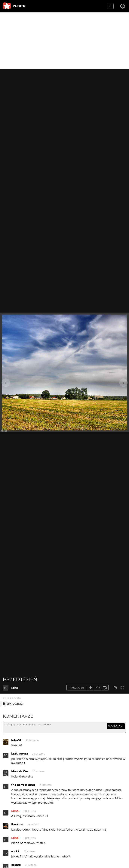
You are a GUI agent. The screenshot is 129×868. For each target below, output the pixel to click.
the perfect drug (23, 786)
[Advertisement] (64, 40)
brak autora (20, 755)
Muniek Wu (20, 773)
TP (6, 788)
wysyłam (116, 726)
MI (6, 688)
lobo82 (16, 742)
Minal (15, 688)
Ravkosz (17, 826)
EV (6, 855)
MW (6, 775)
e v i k (15, 853)
